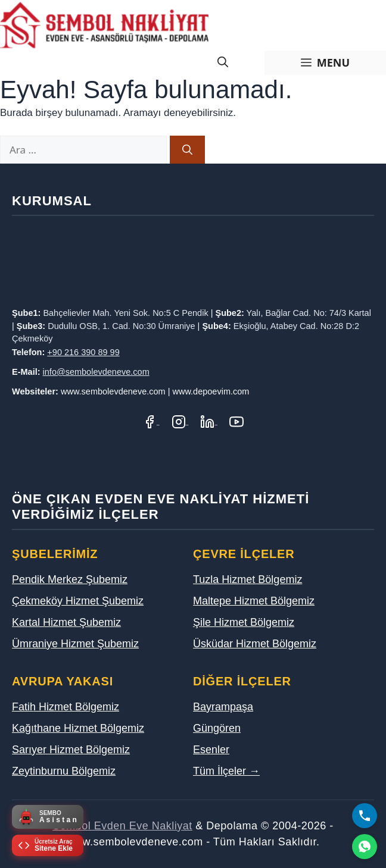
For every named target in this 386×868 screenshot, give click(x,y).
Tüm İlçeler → (226, 771)
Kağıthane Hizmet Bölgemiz (78, 728)
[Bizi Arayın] (365, 816)
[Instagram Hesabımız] (180, 421)
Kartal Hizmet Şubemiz (66, 622)
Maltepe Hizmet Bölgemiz (254, 601)
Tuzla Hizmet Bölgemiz (248, 579)
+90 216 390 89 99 (83, 352)
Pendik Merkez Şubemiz (70, 579)
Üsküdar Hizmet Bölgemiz (255, 644)
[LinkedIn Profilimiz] (209, 421)
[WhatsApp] (365, 847)
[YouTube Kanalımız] (236, 421)
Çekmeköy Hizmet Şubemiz (78, 601)
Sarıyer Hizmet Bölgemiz (71, 750)
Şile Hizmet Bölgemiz (244, 622)
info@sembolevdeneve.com (96, 372)
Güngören (217, 728)
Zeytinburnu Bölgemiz (64, 771)
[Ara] (187, 150)
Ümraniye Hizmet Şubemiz (75, 644)
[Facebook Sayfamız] (151, 421)
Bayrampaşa (223, 707)
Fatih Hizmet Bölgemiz (66, 707)
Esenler (211, 750)
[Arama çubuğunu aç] (223, 63)
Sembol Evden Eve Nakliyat (122, 826)
